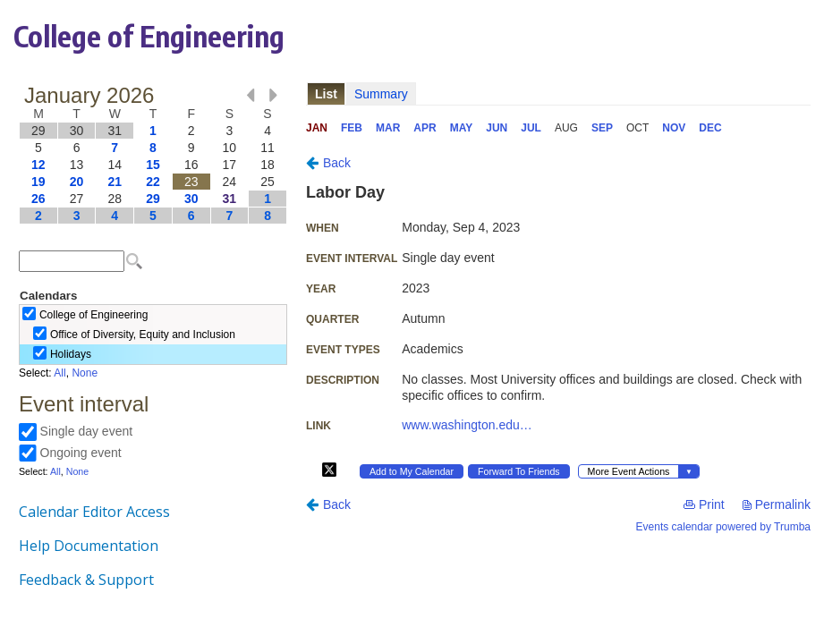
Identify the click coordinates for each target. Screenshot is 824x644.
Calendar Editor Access (94, 512)
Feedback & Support (86, 580)
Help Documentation (89, 546)
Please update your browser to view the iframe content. (153, 155)
